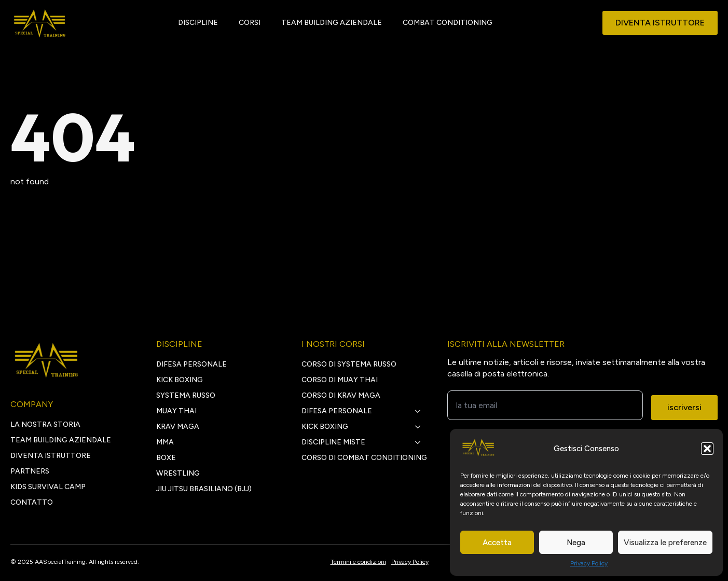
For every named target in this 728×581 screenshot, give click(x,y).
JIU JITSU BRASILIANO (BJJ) (204, 489)
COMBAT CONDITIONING (448, 23)
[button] (707, 449)
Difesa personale (337, 411)
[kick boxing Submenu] (421, 427)
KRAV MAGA (178, 427)
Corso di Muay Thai (340, 380)
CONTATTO (32, 502)
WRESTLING (178, 473)
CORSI (250, 23)
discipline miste (333, 442)
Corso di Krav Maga (341, 395)
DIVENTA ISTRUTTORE (51, 456)
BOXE (166, 458)
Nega (576, 543)
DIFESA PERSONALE (191, 364)
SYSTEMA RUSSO (186, 395)
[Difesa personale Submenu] (421, 411)
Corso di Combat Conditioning (364, 458)
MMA (165, 442)
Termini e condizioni (358, 562)
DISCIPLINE (198, 23)
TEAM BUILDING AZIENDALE (332, 23)
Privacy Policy (589, 563)
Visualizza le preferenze (665, 543)
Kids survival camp (48, 487)
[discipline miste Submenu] (421, 442)
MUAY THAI (176, 411)
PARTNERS (30, 471)
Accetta (497, 543)
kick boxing (325, 427)
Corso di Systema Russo (349, 364)
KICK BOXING (180, 380)
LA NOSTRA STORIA (45, 424)
